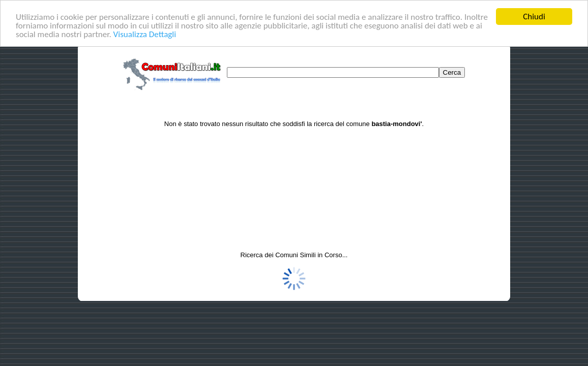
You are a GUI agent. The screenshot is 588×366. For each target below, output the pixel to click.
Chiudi (534, 17)
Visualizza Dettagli (145, 34)
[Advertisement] (294, 172)
